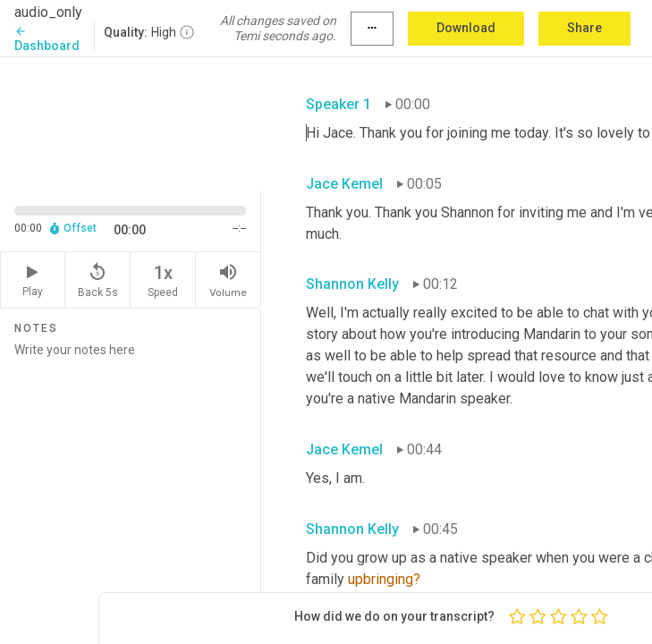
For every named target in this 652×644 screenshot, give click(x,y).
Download (466, 28)
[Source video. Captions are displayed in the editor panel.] (131, 123)
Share (584, 28)
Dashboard (47, 39)
